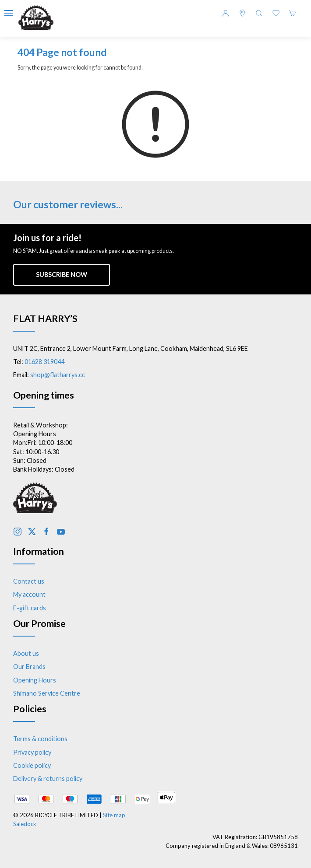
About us (26, 653)
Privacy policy (32, 752)
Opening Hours (35, 680)
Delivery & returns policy (48, 779)
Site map (114, 815)
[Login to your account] (226, 13)
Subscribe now (62, 275)
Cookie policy (32, 765)
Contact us (29, 581)
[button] (9, 13)
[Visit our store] (242, 13)
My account (29, 594)
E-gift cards (30, 608)
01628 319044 (44, 362)
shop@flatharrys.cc (58, 375)
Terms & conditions (40, 739)
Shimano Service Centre (47, 693)
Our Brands (29, 667)
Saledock (25, 824)
